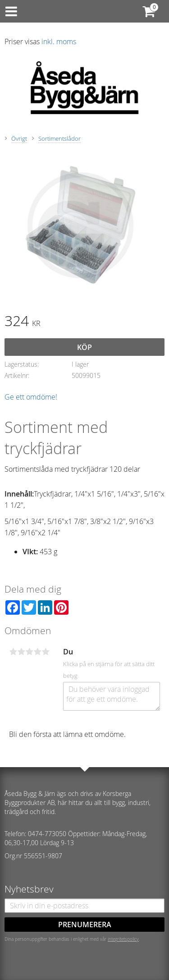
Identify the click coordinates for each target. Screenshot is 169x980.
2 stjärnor (21, 652)
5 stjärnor (46, 652)
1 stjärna (13, 652)
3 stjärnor (29, 652)
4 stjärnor (37, 652)
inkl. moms (59, 41)
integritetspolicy (123, 939)
